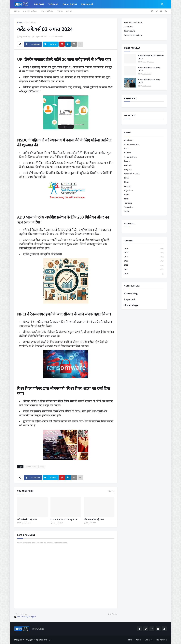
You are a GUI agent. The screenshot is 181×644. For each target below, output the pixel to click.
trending (128, 203)
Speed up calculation (133, 35)
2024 (144, 257)
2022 (144, 265)
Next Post (112, 614)
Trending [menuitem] (53, 4)
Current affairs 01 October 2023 (151, 57)
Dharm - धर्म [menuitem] (87, 4)
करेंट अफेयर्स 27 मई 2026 (27, 519)
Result (69, 11)
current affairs (30, 22)
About (139, 640)
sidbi (126, 199)
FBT (50, 640)
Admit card (129, 27)
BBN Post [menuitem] (39, 4)
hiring (127, 182)
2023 (144, 261)
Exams (60, 11)
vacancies (128, 207)
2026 (144, 248)
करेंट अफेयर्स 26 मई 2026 (94, 519)
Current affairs (30, 11)
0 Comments (57, 37)
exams (127, 161)
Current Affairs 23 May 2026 (149, 69)
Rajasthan (128, 190)
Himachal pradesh (132, 174)
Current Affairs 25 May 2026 (149, 81)
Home (17, 11)
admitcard (129, 140)
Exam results (130, 31)
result (127, 195)
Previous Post (21, 614)
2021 (144, 269)
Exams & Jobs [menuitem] (70, 4)
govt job (128, 165)
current (128, 153)
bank (126, 149)
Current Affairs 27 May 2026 (64, 519)
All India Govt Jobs (132, 144)
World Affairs (47, 11)
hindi (42, 467)
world (127, 211)
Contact (149, 640)
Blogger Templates (34, 640)
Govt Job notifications (133, 22)
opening (128, 186)
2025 (144, 253)
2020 (144, 274)
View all (111, 491)
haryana (128, 169)
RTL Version (161, 640)
